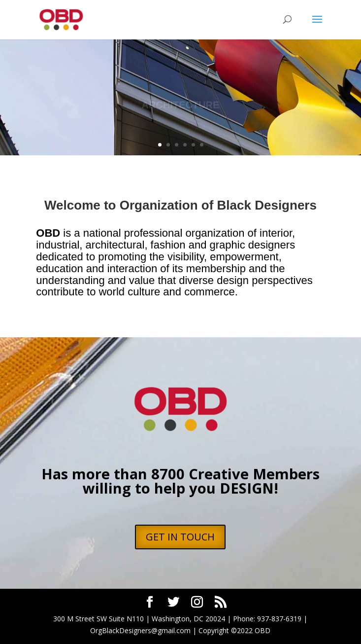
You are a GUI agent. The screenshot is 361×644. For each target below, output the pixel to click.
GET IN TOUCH (180, 537)
